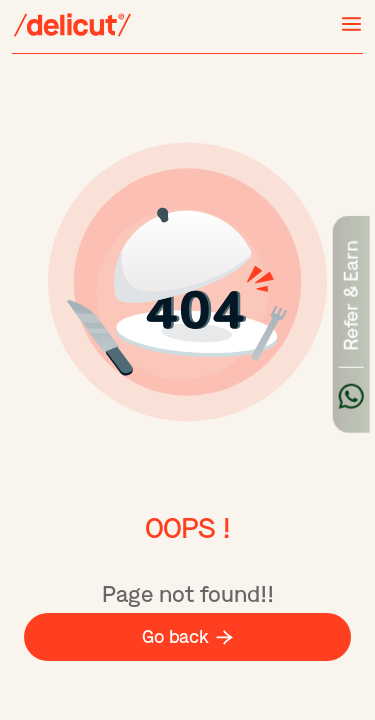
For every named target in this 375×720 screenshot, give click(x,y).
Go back (187, 637)
